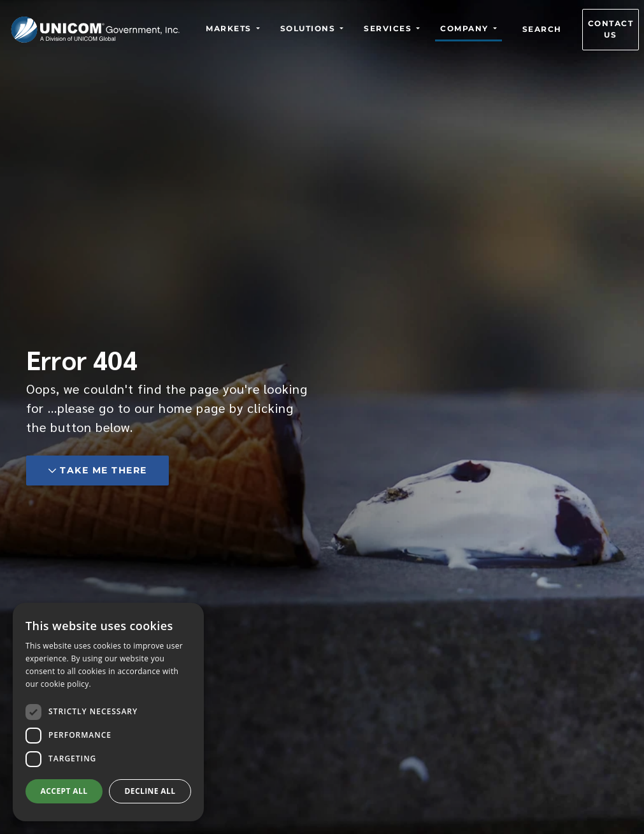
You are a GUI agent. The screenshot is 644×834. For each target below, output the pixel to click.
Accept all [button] (64, 791)
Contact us (611, 30)
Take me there (97, 470)
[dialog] (108, 712)
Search (542, 30)
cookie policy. (66, 684)
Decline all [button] (150, 791)
